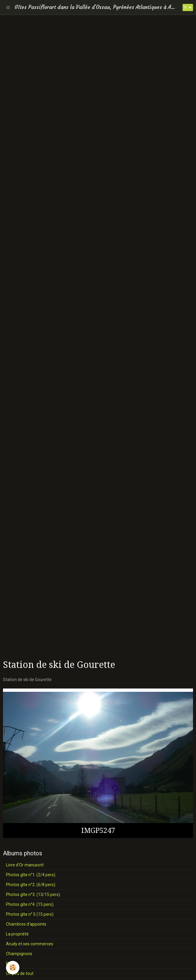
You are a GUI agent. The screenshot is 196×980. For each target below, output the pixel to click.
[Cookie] (13, 968)
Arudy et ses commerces (30, 944)
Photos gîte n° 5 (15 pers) (30, 914)
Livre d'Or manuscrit (25, 865)
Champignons (19, 954)
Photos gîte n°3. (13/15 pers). (33, 894)
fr (186, 7)
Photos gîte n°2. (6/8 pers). (31, 885)
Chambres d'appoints (26, 924)
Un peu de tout (20, 973)
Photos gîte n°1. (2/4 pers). (31, 875)
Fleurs (12, 964)
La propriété (17, 934)
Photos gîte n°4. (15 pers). (30, 904)
